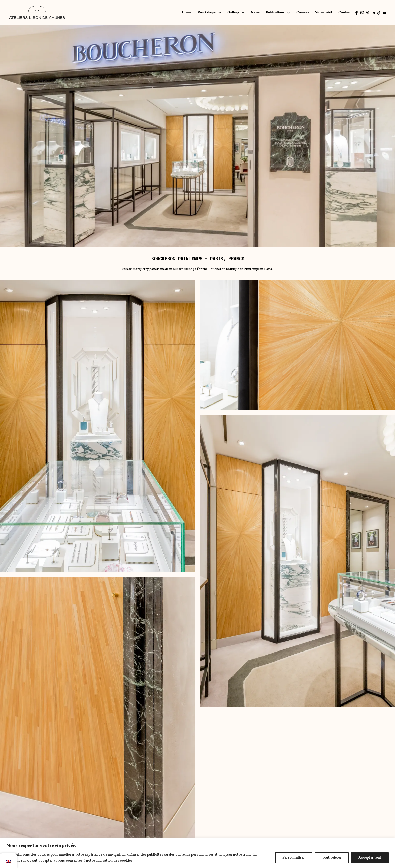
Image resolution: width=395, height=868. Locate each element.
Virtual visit (324, 12)
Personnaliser (294, 858)
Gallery (233, 12)
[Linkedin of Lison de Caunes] (373, 13)
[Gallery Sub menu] (243, 12)
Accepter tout (370, 858)
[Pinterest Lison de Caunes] (368, 13)
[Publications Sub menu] (289, 12)
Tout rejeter (332, 858)
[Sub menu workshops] (220, 12)
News (255, 12)
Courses (303, 12)
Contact (345, 12)
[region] (197, 853)
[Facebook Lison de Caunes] (357, 13)
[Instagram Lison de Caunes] (362, 13)
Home (187, 12)
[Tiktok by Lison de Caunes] (379, 13)
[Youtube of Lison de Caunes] (384, 13)
